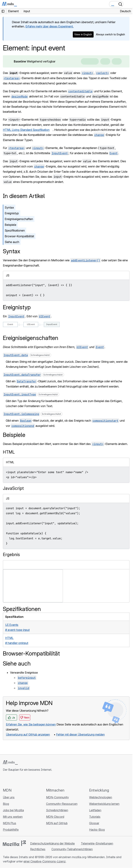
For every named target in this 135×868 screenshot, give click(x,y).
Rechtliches (38, 849)
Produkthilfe (11, 830)
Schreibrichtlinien (57, 810)
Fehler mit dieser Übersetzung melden (80, 734)
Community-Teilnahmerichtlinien (72, 849)
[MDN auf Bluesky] (11, 780)
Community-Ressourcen (62, 804)
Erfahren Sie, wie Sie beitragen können (31, 724)
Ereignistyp (12, 213)
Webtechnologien (101, 797)
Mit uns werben (13, 817)
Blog (6, 804)
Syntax (9, 207)
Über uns (9, 797)
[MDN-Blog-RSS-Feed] (31, 780)
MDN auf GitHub (57, 823)
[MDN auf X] (18, 780)
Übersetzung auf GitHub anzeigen (28, 734)
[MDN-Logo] (10, 762)
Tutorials (95, 817)
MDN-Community (57, 797)
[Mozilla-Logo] (14, 843)
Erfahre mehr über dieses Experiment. (49, 26)
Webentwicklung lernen (104, 804)
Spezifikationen (15, 230)
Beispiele (10, 225)
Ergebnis (11, 555)
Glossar (94, 823)
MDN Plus (10, 823)
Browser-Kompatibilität (19, 236)
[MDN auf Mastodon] (24, 780)
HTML (9, 452)
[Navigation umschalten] (128, 4)
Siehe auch (12, 242)
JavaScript (13, 488)
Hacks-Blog (97, 830)
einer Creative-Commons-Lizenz (45, 861)
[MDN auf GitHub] (5, 780)
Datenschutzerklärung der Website (52, 843)
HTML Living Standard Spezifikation (26, 130)
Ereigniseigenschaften (19, 219)
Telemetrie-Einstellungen (97, 843)
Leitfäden (95, 810)
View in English (83, 34)
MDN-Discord (55, 817)
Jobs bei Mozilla (13, 810)
